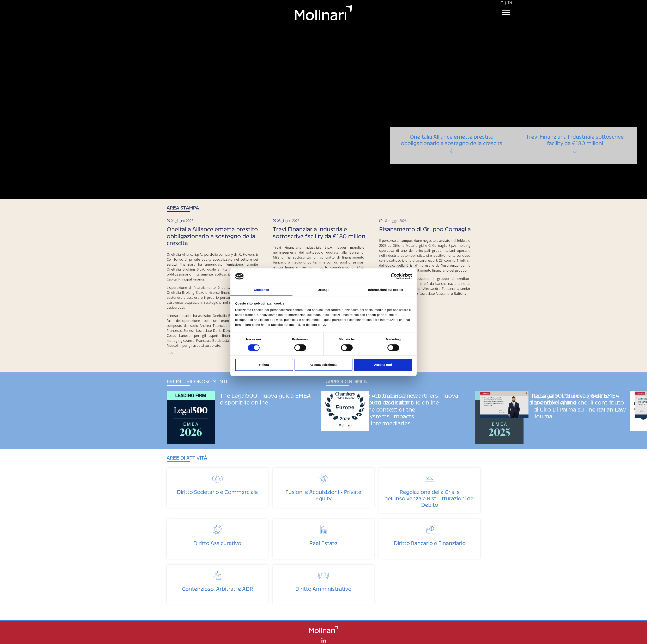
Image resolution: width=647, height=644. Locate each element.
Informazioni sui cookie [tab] (386, 290)
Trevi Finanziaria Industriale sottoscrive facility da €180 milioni (575, 150)
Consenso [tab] (261, 290)
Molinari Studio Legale (323, 13)
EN (510, 3)
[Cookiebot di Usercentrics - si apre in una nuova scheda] (394, 276)
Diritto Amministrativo (323, 588)
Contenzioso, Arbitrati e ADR (217, 588)
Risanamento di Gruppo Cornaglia (425, 228)
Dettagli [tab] (323, 290)
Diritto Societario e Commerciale (217, 491)
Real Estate (323, 542)
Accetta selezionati (323, 365)
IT (502, 3)
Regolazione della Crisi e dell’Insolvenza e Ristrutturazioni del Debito (430, 497)
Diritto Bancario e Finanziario (430, 542)
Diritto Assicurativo (217, 542)
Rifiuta (264, 365)
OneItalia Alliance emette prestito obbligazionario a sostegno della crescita (452, 150)
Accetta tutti (383, 365)
